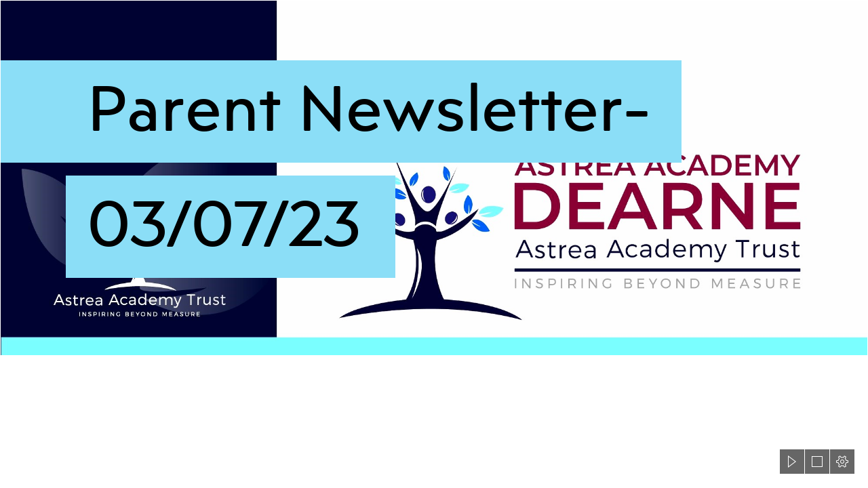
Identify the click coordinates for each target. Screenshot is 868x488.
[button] (792, 462)
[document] (434, 244)
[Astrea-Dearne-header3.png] (434, 178)
